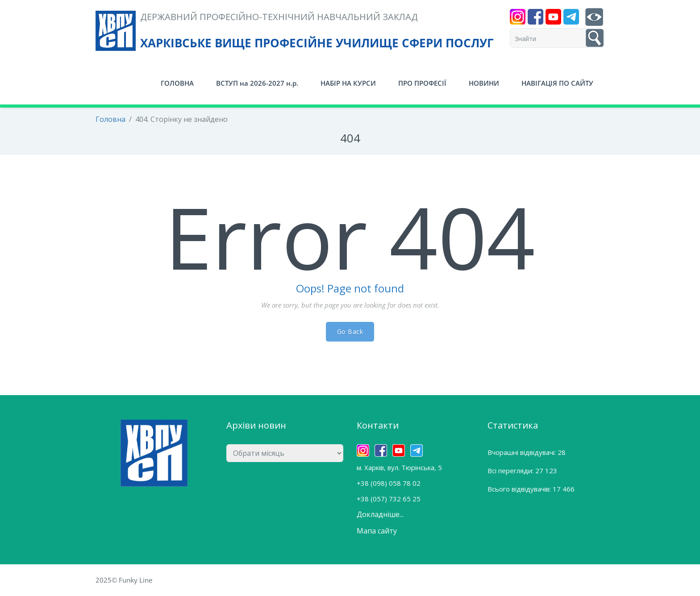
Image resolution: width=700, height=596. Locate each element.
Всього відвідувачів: (520, 489)
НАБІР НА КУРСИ (348, 83)
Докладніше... (380, 514)
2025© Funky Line (124, 580)
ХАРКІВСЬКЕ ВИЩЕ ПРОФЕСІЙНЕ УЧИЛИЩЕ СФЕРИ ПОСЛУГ (317, 43)
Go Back (350, 331)
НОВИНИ (484, 83)
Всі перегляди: (511, 471)
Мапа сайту (377, 531)
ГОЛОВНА (177, 83)
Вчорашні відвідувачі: (523, 452)
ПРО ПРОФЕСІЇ (422, 83)
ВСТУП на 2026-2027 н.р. (257, 83)
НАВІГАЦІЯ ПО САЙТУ (557, 83)
